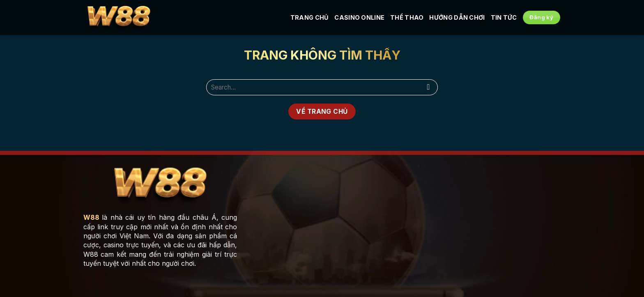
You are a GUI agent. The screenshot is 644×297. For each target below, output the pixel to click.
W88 (91, 217)
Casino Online (359, 17)
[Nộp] (429, 87)
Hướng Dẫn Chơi (457, 17)
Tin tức (504, 17)
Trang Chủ (310, 17)
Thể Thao (407, 17)
